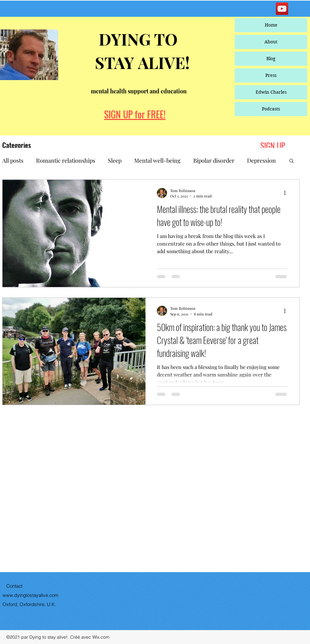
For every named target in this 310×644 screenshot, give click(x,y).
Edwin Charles (271, 92)
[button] (291, 161)
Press (271, 75)
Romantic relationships (66, 160)
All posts (13, 160)
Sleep (115, 160)
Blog (271, 59)
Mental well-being (157, 160)
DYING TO (136, 39)
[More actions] (287, 193)
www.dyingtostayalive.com (31, 595)
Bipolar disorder (214, 160)
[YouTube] (282, 9)
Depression (261, 160)
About (271, 42)
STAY (116, 62)
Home (271, 25)
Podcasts (271, 109)
